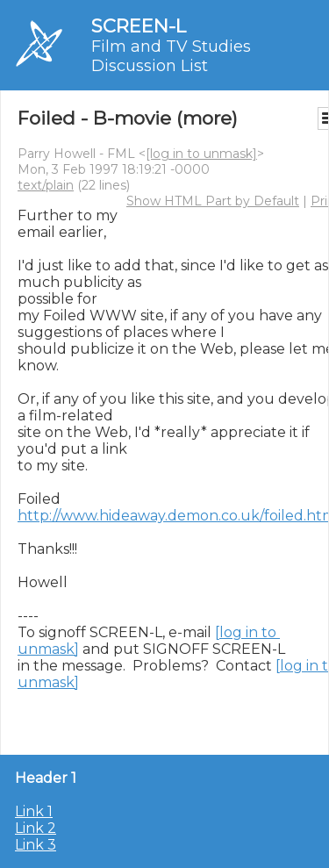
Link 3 (36, 845)
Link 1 (34, 811)
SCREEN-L (139, 26)
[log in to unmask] (201, 154)
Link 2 (36, 828)
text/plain (46, 185)
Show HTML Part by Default (213, 201)
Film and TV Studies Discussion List (171, 56)
